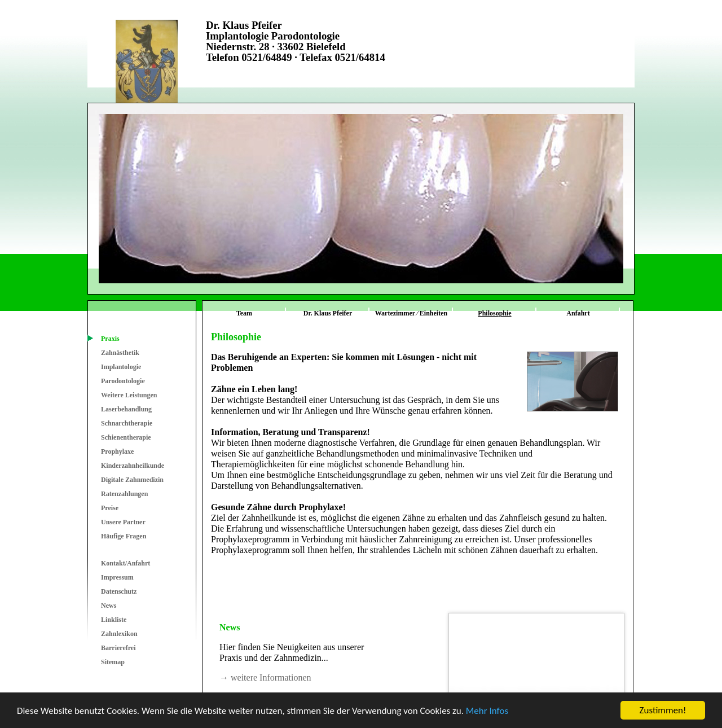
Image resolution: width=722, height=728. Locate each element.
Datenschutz (119, 591)
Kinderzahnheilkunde (133, 466)
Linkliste (114, 620)
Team (244, 313)
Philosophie (494, 313)
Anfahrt (578, 313)
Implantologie (121, 367)
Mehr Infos (487, 711)
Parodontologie (123, 381)
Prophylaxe (117, 451)
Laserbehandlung (126, 409)
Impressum (117, 577)
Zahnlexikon (119, 634)
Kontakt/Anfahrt (126, 563)
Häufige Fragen (124, 536)
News (109, 606)
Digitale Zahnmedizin (132, 480)
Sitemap (113, 662)
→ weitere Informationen (265, 677)
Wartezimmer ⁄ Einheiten (411, 313)
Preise (110, 508)
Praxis (110, 339)
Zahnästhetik (120, 353)
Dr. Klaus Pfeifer (328, 313)
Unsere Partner (123, 522)
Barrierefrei (118, 648)
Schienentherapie (126, 437)
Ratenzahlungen (124, 494)
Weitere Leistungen (129, 395)
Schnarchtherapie (127, 423)
